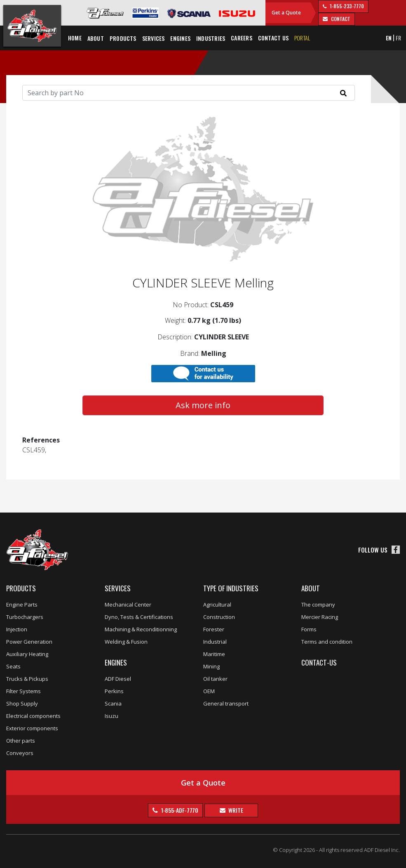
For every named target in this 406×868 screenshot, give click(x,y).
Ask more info (203, 405)
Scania (113, 703)
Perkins (114, 691)
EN (389, 38)
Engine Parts (22, 605)
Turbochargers (25, 617)
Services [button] (154, 38)
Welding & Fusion (126, 642)
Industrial (215, 642)
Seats (13, 666)
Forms (309, 629)
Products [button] (123, 38)
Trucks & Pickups (27, 679)
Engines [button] (180, 38)
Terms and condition (327, 642)
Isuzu (111, 716)
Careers (242, 38)
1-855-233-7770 (346, 6)
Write (235, 810)
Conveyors (20, 753)
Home (75, 38)
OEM (209, 691)
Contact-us (319, 662)
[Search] (189, 93)
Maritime (214, 654)
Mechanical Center (128, 605)
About (311, 588)
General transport (226, 703)
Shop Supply (22, 703)
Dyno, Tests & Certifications (139, 617)
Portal (302, 38)
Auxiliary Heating (27, 654)
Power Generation (29, 642)
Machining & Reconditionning (141, 629)
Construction (219, 617)
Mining (211, 666)
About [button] (96, 38)
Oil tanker (215, 679)
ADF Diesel (118, 679)
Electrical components (33, 716)
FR (398, 38)
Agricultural (217, 605)
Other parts (21, 741)
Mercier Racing (320, 617)
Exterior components (32, 728)
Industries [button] (211, 38)
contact (340, 19)
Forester (214, 629)
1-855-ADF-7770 (179, 810)
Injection (17, 629)
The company (318, 605)
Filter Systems (23, 691)
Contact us (273, 38)
